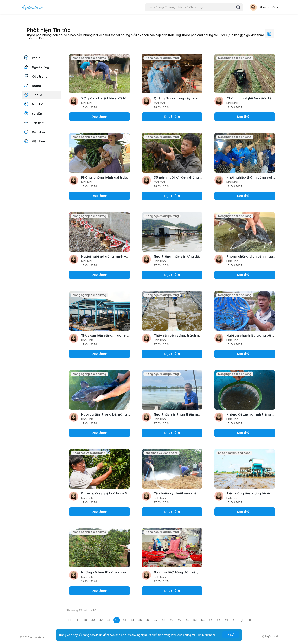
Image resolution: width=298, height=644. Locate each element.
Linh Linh (160, 261)
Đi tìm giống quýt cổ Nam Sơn (106, 493)
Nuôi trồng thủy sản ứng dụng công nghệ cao (192, 256)
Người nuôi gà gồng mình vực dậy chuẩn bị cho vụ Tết (126, 256)
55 (219, 620)
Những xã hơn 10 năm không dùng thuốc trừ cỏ (120, 572)
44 (132, 620)
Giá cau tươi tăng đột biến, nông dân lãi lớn (190, 572)
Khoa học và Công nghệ (89, 453)
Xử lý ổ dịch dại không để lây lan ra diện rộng (118, 98)
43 (124, 620)
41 (109, 620)
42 (117, 620)
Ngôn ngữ (270, 636)
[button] (194, 7)
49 (171, 620)
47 (156, 620)
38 (85, 620)
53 (203, 620)
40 (101, 620)
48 (164, 620)
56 (226, 620)
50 (179, 620)
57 (234, 620)
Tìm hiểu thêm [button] (206, 635)
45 (140, 620)
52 (195, 620)
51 (187, 620)
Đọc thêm (99, 117)
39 (93, 620)
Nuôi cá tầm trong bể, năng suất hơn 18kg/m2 (119, 414)
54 (211, 620)
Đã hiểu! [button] (231, 635)
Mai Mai (87, 103)
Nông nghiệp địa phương (89, 58)
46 (148, 620)
